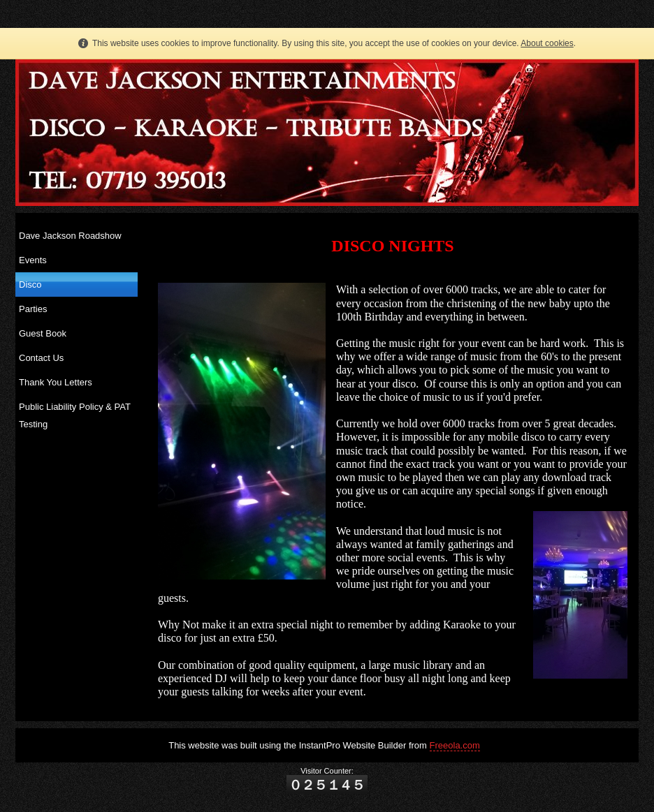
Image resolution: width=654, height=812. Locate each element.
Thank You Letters (56, 382)
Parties (33, 309)
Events (33, 260)
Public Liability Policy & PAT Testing (75, 415)
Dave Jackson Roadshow (70, 236)
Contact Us (41, 358)
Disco (30, 285)
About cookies (547, 43)
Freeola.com (455, 745)
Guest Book (43, 333)
